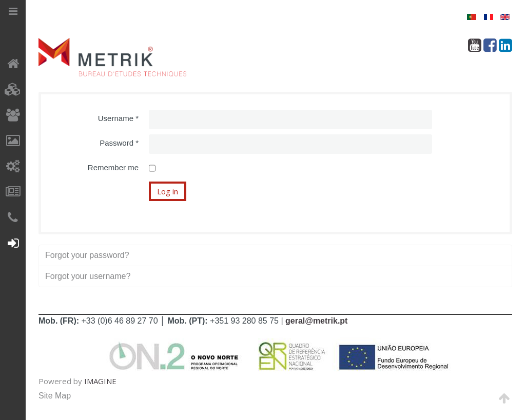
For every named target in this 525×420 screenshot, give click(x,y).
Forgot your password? (87, 255)
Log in (168, 191)
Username (118, 118)
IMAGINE (100, 381)
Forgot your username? (88, 276)
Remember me (113, 167)
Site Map (55, 396)
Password (119, 143)
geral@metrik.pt (316, 321)
